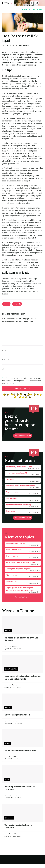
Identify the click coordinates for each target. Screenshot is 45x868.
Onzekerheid (23, 516)
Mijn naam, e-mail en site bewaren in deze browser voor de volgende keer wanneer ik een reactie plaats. (22, 385)
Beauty (6, 304)
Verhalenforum (23, 587)
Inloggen (26, 9)
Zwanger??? (23, 484)
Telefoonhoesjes (23, 497)
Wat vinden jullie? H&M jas (23, 548)
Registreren (38, 9)
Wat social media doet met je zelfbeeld (18, 831)
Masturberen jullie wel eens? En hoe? (23, 472)
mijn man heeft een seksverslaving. (23, 510)
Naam (5, 355)
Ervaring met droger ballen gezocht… (23, 574)
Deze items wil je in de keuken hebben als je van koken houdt (22, 682)
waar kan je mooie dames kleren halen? (23, 491)
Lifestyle (17, 304)
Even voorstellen (23, 561)
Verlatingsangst (23, 503)
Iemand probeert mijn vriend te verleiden (20, 792)
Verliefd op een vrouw (23, 555)
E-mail (5, 364)
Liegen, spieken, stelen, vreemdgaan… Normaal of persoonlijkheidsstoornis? (23, 594)
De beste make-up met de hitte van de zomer (21, 643)
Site (4, 373)
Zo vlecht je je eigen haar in (17, 719)
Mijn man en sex (23, 580)
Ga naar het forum (23, 440)
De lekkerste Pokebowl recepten (20, 755)
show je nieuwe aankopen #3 (23, 478)
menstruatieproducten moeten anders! (23, 568)
